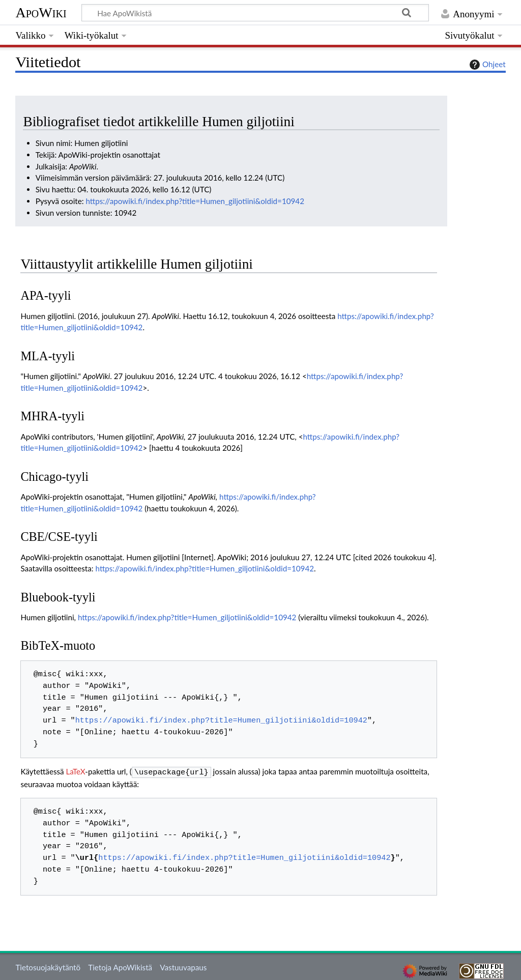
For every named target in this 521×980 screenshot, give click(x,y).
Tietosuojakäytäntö (48, 966)
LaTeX (76, 771)
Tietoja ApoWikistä (120, 966)
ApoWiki (41, 12)
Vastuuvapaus (183, 966)
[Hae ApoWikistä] (255, 13)
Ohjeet (486, 65)
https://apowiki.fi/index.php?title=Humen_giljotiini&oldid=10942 (195, 201)
